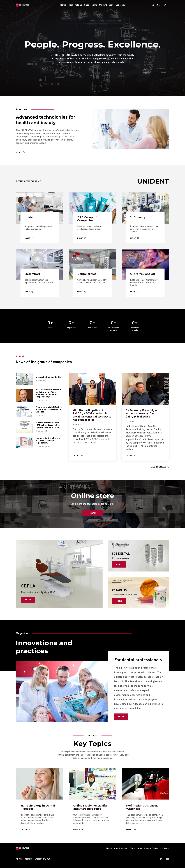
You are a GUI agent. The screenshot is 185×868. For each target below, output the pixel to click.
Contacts (120, 5)
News (94, 5)
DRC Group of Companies (88, 219)
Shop (87, 5)
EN (165, 5)
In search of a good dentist (49, 379)
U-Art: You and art (144, 275)
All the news (159, 470)
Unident (31, 218)
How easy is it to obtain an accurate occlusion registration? (48, 442)
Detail (76, 458)
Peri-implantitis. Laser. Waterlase (144, 810)
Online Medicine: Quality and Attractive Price (92, 810)
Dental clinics (88, 275)
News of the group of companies (49, 364)
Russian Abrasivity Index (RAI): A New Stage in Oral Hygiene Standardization (48, 427)
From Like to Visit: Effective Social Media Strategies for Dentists (49, 411)
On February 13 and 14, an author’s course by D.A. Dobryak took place (144, 416)
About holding (75, 5)
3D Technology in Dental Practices (40, 810)
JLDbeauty (139, 218)
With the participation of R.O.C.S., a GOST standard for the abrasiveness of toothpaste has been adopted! (90, 419)
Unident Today (106, 5)
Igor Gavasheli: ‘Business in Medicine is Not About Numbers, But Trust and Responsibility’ (49, 395)
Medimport (33, 275)
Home (63, 5)
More (19, 152)
